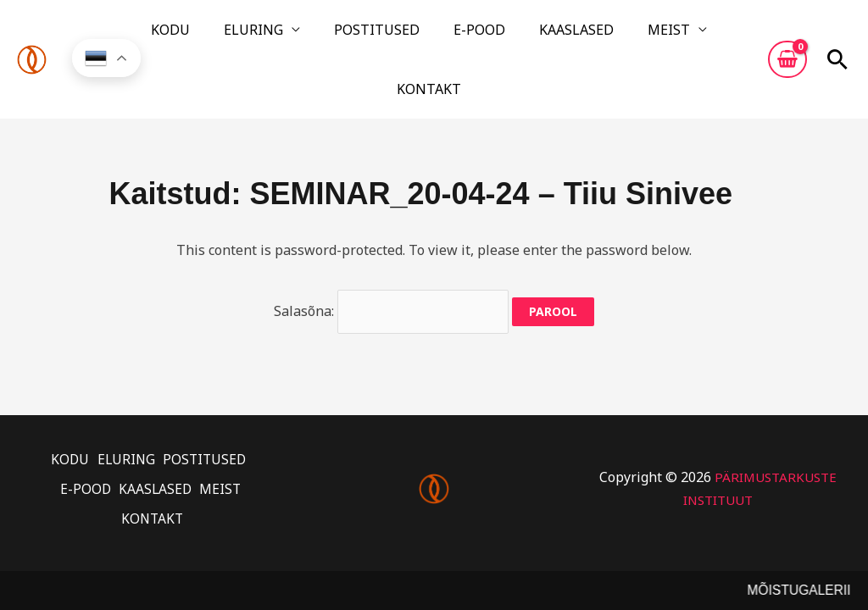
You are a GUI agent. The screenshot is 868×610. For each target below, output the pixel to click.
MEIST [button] (584, 36)
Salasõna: (392, 263)
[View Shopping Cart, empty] (787, 36)
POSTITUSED (353, 36)
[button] (837, 36)
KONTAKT (668, 36)
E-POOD (435, 36)
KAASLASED (512, 36)
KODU (187, 36)
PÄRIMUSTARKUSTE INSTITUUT (718, 439)
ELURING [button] (250, 36)
